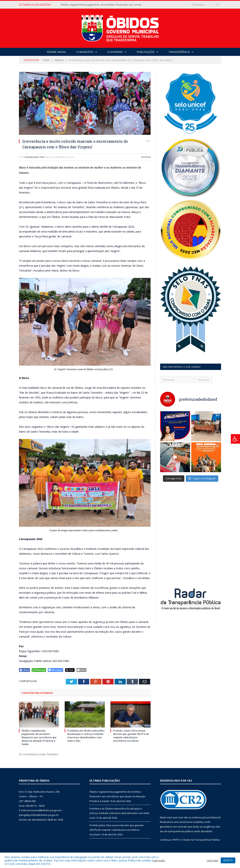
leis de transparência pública (176, 831)
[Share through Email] (81, 670)
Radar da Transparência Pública (202, 840)
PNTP (176, 840)
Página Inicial (57, 52)
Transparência (179, 52)
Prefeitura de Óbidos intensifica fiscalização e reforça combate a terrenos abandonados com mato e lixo (86, 736)
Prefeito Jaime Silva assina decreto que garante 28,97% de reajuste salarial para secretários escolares (131, 736)
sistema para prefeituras (206, 817)
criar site (183, 817)
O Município (85, 52)
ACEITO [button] (228, 860)
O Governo (115, 52)
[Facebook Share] (24, 670)
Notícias (146, 157)
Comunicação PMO (34, 157)
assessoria (186, 822)
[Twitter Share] (70, 670)
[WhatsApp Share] (39, 670)
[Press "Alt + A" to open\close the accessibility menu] (235, 439)
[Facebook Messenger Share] (55, 670)
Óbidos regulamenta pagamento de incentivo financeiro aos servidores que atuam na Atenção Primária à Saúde (103, 5)
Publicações (146, 52)
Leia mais (158, 860)
